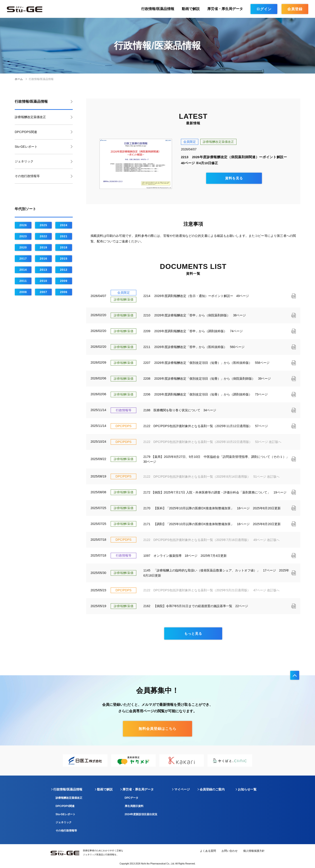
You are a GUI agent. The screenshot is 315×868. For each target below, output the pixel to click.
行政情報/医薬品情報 (158, 9)
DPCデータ (132, 798)
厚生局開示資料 (134, 806)
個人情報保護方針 (254, 851)
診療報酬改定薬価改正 (30, 117)
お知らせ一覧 (247, 789)
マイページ (182, 789)
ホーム (21, 79)
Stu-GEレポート (26, 147)
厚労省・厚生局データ (225, 9)
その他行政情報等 (27, 176)
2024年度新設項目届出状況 (141, 814)
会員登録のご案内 (212, 789)
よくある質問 (208, 851)
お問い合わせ (230, 851)
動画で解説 (191, 9)
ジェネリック (24, 161)
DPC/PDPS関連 (26, 132)
